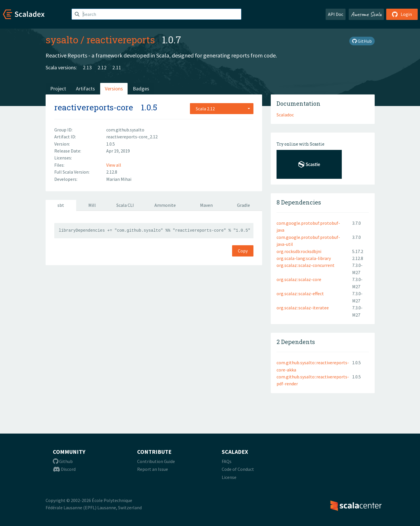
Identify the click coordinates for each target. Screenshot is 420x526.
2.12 (102, 67)
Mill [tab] (92, 205)
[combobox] (222, 109)
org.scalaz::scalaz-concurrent (306, 265)
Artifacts (85, 89)
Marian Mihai (119, 179)
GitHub (362, 41)
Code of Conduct (238, 469)
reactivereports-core (94, 107)
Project (58, 89)
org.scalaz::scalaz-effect (300, 293)
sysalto (62, 40)
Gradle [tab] (243, 205)
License (229, 477)
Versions (114, 89)
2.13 (87, 67)
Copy (243, 251)
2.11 (117, 67)
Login (402, 14)
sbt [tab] (61, 205)
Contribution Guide (156, 461)
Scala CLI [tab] (125, 205)
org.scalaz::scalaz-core (299, 279)
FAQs (227, 461)
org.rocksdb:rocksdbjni (299, 251)
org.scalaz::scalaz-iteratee (303, 308)
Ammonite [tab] (165, 205)
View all (114, 165)
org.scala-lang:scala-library (304, 258)
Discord (64, 469)
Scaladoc (285, 115)
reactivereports (121, 40)
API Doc (336, 14)
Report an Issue (153, 469)
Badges (141, 89)
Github (63, 461)
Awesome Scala (366, 14)
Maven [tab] (206, 205)
